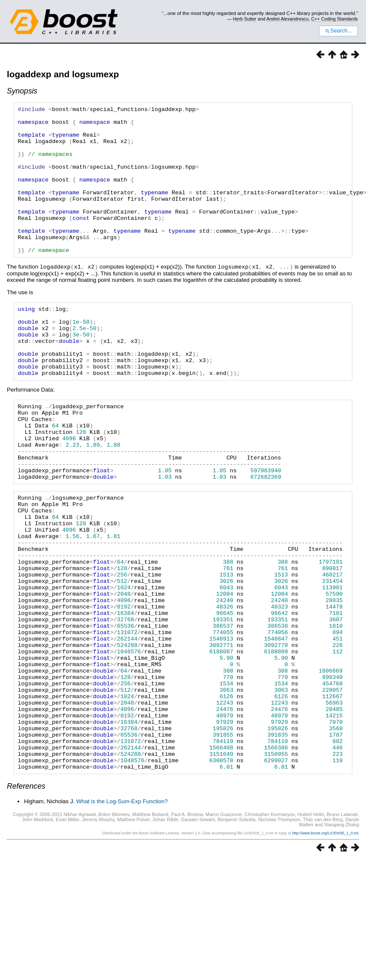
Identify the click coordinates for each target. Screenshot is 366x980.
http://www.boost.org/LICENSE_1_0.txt (325, 947)
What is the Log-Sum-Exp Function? (122, 915)
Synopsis (22, 91)
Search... (338, 31)
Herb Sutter (245, 19)
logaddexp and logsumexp (63, 74)
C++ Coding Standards (335, 19)
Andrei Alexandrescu (288, 19)
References (26, 900)
